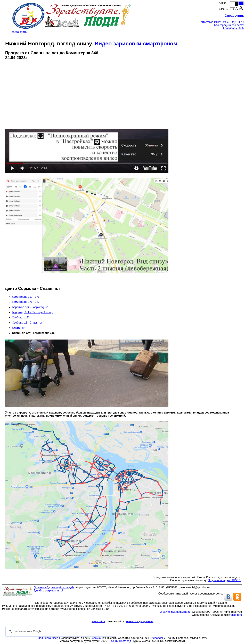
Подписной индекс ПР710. (224, 580)
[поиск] (60, 632)
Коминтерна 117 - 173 (26, 297)
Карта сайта (19, 32)
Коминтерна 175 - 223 (26, 302)
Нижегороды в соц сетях (228, 25)
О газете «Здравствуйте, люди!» (54, 587)
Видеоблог (156, 638)
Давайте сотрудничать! (48, 591)
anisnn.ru (236, 615)
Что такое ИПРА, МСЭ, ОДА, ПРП (222, 22)
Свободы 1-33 (21, 317)
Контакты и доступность (140, 621)
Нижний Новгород (120, 641)
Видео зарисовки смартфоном (136, 44)
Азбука (96, 638)
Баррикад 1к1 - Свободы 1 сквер (32, 312)
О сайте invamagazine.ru (175, 612)
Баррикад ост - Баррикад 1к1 (30, 307)
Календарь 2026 (233, 28)
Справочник (234, 16)
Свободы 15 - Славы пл (27, 323)
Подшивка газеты (49, 638)
